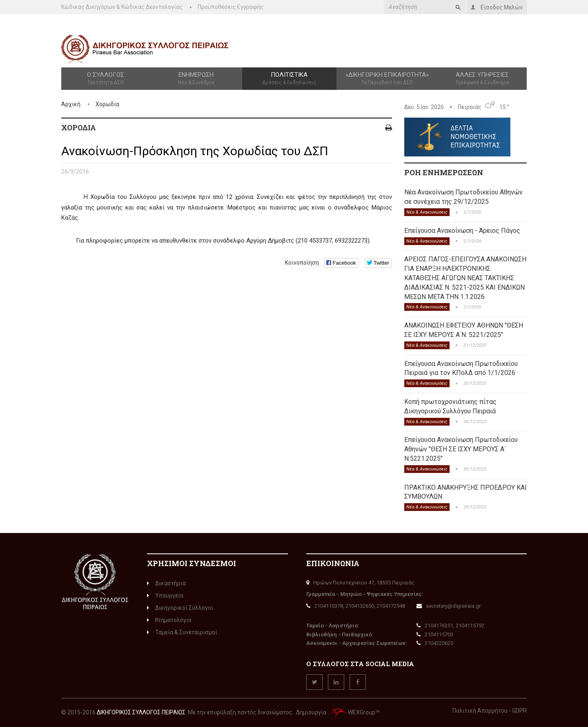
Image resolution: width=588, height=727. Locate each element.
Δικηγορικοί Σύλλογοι (180, 608)
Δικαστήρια (166, 583)
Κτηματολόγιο (169, 620)
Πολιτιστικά (289, 79)
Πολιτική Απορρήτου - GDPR (490, 711)
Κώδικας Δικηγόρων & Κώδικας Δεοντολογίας (122, 7)
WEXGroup (351, 712)
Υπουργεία (165, 595)
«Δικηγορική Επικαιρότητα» (387, 79)
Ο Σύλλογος (106, 79)
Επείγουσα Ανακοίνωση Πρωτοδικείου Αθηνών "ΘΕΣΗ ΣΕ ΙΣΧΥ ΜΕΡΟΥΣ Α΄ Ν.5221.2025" (461, 449)
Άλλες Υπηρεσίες (482, 79)
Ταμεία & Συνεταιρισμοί (182, 632)
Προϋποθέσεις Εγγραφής (231, 7)
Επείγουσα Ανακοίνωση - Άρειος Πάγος (462, 231)
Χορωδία (107, 104)
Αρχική (71, 104)
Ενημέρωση (196, 79)
